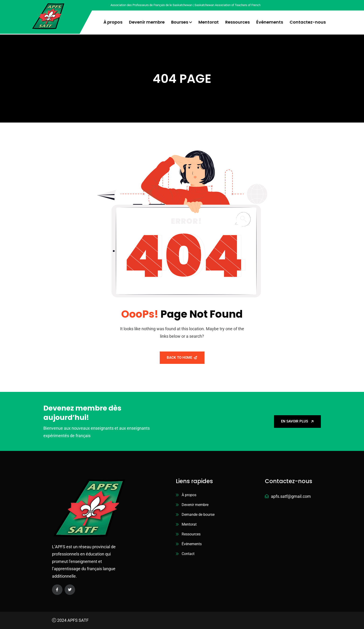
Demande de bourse (198, 515)
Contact (188, 554)
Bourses (180, 22)
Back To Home (182, 358)
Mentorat (209, 22)
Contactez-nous (308, 22)
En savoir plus (297, 421)
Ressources (237, 22)
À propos (113, 22)
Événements (270, 22)
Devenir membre (147, 22)
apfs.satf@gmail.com (291, 496)
